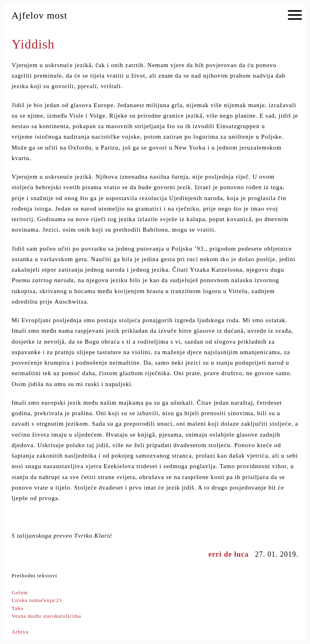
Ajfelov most (40, 15)
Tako (18, 608)
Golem (20, 592)
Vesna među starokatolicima (47, 616)
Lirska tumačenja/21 (37, 600)
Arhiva (20, 632)
